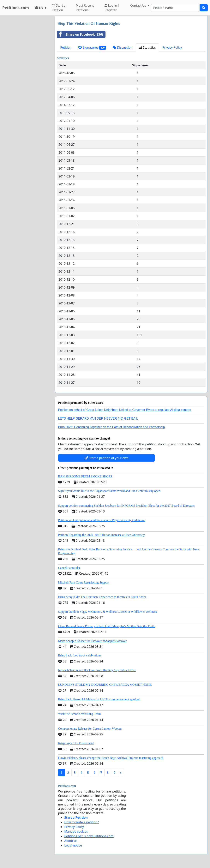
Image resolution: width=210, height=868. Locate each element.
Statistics (147, 47)
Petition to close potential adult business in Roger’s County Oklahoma (102, 520)
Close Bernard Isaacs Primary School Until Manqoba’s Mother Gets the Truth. (107, 626)
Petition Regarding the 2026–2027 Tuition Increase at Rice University (101, 535)
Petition (66, 47)
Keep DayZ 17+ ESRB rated (76, 743)
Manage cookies (76, 831)
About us (71, 841)
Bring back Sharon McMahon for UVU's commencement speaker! (99, 699)
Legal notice (73, 845)
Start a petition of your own (107, 458)
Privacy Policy (172, 47)
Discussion (123, 47)
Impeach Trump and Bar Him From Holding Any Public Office (97, 670)
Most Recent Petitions (85, 8)
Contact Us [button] (139, 5)
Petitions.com (16, 8)
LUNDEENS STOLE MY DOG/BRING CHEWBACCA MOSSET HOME (105, 685)
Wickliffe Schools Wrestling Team (79, 714)
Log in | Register (112, 8)
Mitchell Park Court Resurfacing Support (84, 582)
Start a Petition (59, 8)
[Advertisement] (26, 74)
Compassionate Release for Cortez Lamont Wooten (90, 729)
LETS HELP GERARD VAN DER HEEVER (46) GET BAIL (98, 419)
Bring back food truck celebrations (80, 655)
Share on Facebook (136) (80, 34)
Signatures (92, 48)
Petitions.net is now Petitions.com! (89, 836)
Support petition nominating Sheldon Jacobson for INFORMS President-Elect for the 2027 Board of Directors (126, 506)
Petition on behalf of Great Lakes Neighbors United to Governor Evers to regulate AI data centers (125, 410)
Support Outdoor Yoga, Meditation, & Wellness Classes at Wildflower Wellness (107, 612)
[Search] (175, 8)
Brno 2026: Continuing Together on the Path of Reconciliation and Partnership (111, 427)
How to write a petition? (81, 822)
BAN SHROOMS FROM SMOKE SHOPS (85, 476)
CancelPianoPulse (69, 568)
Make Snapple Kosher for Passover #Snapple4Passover (92, 641)
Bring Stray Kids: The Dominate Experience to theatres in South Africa (102, 597)
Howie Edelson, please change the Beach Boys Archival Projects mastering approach (111, 758)
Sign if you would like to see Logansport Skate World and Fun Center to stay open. (110, 491)
